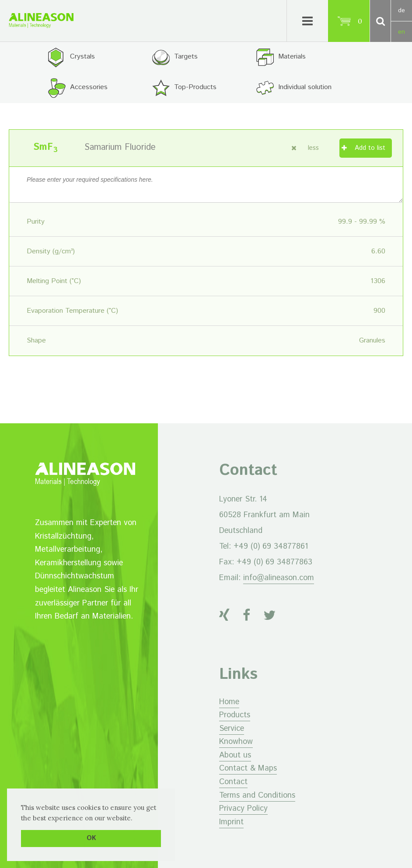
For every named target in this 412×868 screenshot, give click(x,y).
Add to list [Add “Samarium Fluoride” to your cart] (370, 148)
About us (235, 755)
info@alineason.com (279, 578)
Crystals (82, 57)
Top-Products (195, 87)
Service (232, 729)
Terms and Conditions (257, 795)
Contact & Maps (248, 768)
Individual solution (305, 87)
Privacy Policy (243, 809)
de (402, 10)
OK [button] (91, 838)
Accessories (89, 87)
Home (229, 702)
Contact (233, 782)
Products (235, 715)
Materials (292, 57)
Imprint (231, 822)
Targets (186, 57)
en (402, 32)
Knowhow (236, 742)
